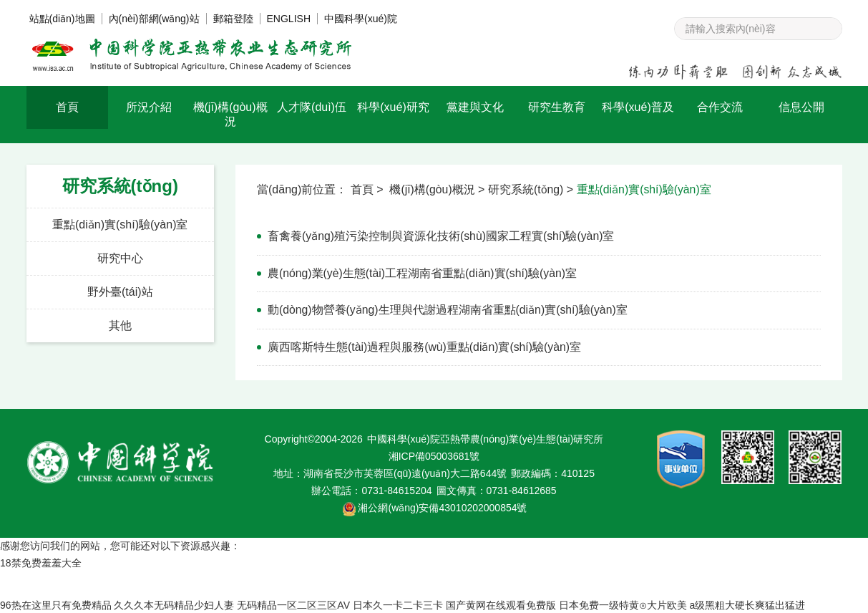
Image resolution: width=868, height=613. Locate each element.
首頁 (67, 107)
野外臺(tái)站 (120, 292)
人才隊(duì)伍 (312, 107)
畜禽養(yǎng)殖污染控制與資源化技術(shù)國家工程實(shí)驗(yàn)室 (442, 236)
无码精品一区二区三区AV (293, 604)
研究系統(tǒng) (527, 189)
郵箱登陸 (233, 19)
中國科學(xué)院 (361, 19)
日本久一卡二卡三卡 (398, 604)
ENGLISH (289, 19)
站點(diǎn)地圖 (62, 19)
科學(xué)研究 (393, 107)
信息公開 (801, 107)
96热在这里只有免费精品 (56, 604)
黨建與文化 (475, 107)
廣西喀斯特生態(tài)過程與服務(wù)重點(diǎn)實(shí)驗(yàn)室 (425, 346)
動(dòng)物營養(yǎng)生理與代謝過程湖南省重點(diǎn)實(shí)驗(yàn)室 (448, 309)
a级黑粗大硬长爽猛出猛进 (748, 604)
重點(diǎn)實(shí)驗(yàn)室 (120, 225)
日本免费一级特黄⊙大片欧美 (623, 604)
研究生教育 (557, 107)
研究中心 (120, 258)
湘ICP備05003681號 (434, 455)
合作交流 (720, 107)
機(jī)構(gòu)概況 (230, 114)
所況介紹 (149, 107)
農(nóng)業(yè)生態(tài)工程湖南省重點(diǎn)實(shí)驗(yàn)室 (423, 272)
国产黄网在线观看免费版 (501, 604)
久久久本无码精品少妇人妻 (174, 604)
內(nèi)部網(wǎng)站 (154, 19)
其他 (120, 325)
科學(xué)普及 (638, 107)
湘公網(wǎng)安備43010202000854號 (442, 506)
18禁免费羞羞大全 (41, 561)
